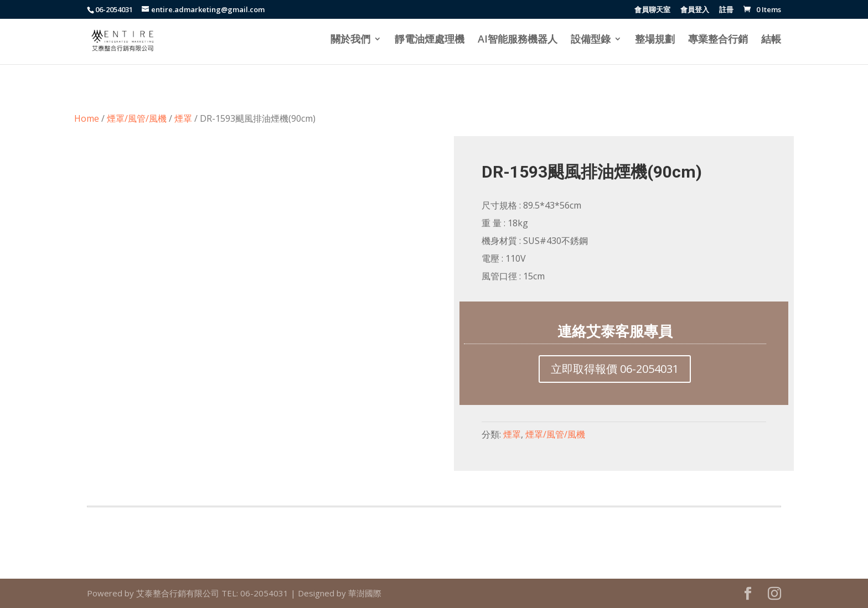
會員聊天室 (652, 10)
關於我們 (350, 40)
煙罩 (183, 118)
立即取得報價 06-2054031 (615, 369)
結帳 (771, 40)
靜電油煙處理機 (430, 40)
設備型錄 (591, 40)
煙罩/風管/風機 (137, 118)
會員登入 (695, 10)
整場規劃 (655, 40)
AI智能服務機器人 (518, 40)
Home (87, 118)
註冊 (726, 10)
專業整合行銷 (718, 40)
